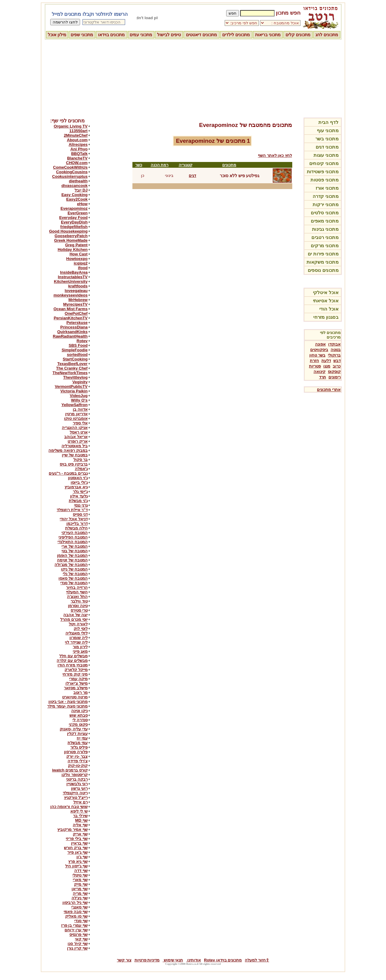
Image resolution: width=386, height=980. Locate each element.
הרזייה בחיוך (77, 587)
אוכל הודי (329, 309)
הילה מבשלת (76, 528)
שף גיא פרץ (78, 861)
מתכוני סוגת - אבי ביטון (68, 702)
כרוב (337, 366)
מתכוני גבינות (325, 229)
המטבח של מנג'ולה (71, 565)
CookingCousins (72, 172)
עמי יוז (82, 738)
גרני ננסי (81, 505)
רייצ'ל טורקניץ (76, 797)
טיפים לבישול (169, 35)
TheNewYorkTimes (70, 373)
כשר (139, 165)
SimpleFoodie (74, 350)
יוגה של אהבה (75, 615)
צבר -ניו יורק (77, 756)
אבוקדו (334, 344)
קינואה (319, 372)
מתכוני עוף (328, 130)
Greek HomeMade (71, 240)
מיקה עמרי (78, 679)
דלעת (326, 361)
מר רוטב (81, 692)
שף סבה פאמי (75, 912)
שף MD (81, 820)
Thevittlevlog (75, 377)
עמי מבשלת (78, 743)
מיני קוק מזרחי (75, 674)
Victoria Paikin (74, 391)
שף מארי (80, 880)
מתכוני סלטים (325, 213)
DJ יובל (81, 190)
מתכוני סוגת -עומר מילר (67, 706)
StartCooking (75, 359)
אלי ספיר (80, 423)
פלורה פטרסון (76, 752)
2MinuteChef (76, 135)
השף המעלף (77, 592)
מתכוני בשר (327, 139)
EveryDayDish (74, 222)
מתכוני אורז (327, 188)
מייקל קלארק (76, 670)
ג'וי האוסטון (78, 478)
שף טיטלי (80, 875)
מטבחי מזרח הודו (72, 665)
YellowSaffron (75, 405)
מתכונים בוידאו (111, 35)
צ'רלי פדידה (78, 761)
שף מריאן (80, 889)
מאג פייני (80, 651)
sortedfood (77, 355)
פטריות (315, 366)
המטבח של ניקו (74, 569)
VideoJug (79, 396)
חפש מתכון (288, 13)
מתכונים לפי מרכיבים (330, 335)
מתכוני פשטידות (323, 172)
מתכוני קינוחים (324, 163)
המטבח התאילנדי (73, 542)
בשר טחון (317, 355)
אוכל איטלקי (326, 292)
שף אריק (80, 834)
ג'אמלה (81, 469)
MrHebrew (78, 300)
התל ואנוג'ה (77, 597)
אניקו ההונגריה (75, 428)
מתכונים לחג (327, 35)
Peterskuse (77, 323)
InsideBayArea (74, 272)
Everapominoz (74, 208)
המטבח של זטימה (72, 560)
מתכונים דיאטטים (202, 35)
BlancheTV (77, 158)
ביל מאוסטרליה (75, 446)
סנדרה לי (80, 720)
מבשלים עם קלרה (72, 660)
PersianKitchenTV (70, 318)
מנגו (327, 366)
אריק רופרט (78, 441)
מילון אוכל (57, 35)
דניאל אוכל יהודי (74, 519)
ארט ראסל (79, 432)
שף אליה (80, 825)
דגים (192, 176)
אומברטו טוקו (76, 418)
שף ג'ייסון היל (76, 866)
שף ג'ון (82, 857)
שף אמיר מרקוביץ (72, 829)
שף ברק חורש (76, 848)
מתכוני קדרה (326, 196)
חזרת (314, 361)
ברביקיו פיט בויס (74, 464)
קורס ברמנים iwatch (70, 770)
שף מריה (80, 893)
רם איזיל (81, 802)
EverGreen (78, 213)
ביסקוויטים (319, 350)
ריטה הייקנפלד (75, 793)
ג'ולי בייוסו (79, 482)
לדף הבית (328, 122)
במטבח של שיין (75, 455)
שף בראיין (79, 843)
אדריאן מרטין (76, 414)
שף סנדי (81, 921)
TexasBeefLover (72, 364)
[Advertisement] (193, 78)
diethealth (78, 181)
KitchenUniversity (71, 281)
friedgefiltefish (74, 227)
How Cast (78, 254)
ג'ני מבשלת (78, 501)
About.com (77, 140)
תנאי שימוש (173, 960)
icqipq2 (81, 263)
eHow (82, 204)
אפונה (320, 344)
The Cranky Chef (72, 368)
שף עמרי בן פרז (74, 925)
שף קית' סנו (77, 944)
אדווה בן (80, 409)
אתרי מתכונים (329, 390)
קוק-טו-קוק (78, 766)
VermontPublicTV (71, 386)
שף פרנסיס (79, 934)
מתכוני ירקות (326, 204)
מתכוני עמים (141, 35)
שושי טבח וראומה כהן (69, 807)
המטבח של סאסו (73, 578)
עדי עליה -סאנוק (74, 729)
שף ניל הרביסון (75, 903)
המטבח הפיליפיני (73, 537)
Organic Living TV (70, 126)
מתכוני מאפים (325, 221)
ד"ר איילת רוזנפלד (72, 510)
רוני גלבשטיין (77, 784)
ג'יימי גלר (80, 492)
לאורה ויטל (78, 624)
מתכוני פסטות (325, 180)
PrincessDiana (74, 327)
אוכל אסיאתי (326, 301)
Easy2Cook (77, 199)
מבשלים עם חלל (73, 656)
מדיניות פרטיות (147, 960)
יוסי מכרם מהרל (74, 619)
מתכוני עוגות (326, 155)
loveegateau (76, 291)
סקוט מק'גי (78, 724)
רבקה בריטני (77, 779)
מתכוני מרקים (325, 246)
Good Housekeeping (68, 231)
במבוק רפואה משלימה (68, 450)
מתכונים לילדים (236, 35)
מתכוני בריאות (268, 35)
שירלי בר (80, 816)
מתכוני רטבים (325, 237)
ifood (83, 268)
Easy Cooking (75, 195)
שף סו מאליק (76, 916)
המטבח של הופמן (72, 555)
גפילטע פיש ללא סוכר (240, 176)
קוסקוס (334, 372)
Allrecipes (78, 144)
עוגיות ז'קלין (77, 734)
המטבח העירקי (75, 533)
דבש (337, 361)
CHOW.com (77, 163)
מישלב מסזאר (76, 688)
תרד (323, 377)
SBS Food (78, 345)
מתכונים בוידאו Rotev (223, 960)
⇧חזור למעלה (257, 960)
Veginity (80, 382)
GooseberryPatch (71, 236)
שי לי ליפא (79, 811)
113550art (79, 131)
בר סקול (81, 460)
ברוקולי (334, 355)
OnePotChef (76, 313)
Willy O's (79, 400)
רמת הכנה (160, 165)
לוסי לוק (81, 629)
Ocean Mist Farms (71, 309)
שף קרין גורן (77, 948)
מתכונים (229, 165)
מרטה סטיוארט (75, 697)
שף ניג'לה (80, 898)
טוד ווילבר (79, 601)
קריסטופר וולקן (75, 775)
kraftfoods (78, 286)
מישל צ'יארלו (77, 683)
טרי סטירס (79, 610)
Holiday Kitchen (72, 249)
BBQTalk (79, 154)
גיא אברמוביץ (76, 487)
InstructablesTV (73, 277)
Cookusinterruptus (70, 176)
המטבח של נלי (75, 574)
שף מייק (81, 884)
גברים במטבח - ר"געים (68, 473)
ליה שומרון (79, 638)
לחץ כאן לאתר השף (275, 155)
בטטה (336, 350)
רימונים (335, 377)
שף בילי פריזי (77, 839)
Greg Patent (76, 245)
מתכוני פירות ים (323, 254)
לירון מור (80, 647)
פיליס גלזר (79, 747)
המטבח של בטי (74, 551)
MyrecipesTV (75, 304)
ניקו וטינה (79, 711)
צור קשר (124, 960)
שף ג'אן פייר (77, 852)
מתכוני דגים (327, 147)
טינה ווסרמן (78, 606)
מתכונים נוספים (323, 270)
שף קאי (81, 939)
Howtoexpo (77, 259)
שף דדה (81, 871)
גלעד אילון (79, 496)
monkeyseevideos (71, 295)
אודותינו (193, 960)
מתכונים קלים (298, 35)
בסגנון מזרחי (326, 317)
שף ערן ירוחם (76, 930)
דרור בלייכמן (77, 523)
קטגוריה (186, 165)
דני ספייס (80, 514)
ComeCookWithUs (70, 167)
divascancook (75, 186)
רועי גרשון (79, 788)
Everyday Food (73, 218)
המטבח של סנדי (74, 583)
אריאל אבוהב (76, 437)
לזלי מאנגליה (77, 633)
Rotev (82, 341)
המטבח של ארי (74, 546)
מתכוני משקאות (323, 262)
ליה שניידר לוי (76, 642)
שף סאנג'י (79, 907)
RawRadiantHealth (70, 336)
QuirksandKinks (72, 332)
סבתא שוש (79, 715)
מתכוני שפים (82, 35)
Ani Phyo (79, 149)
